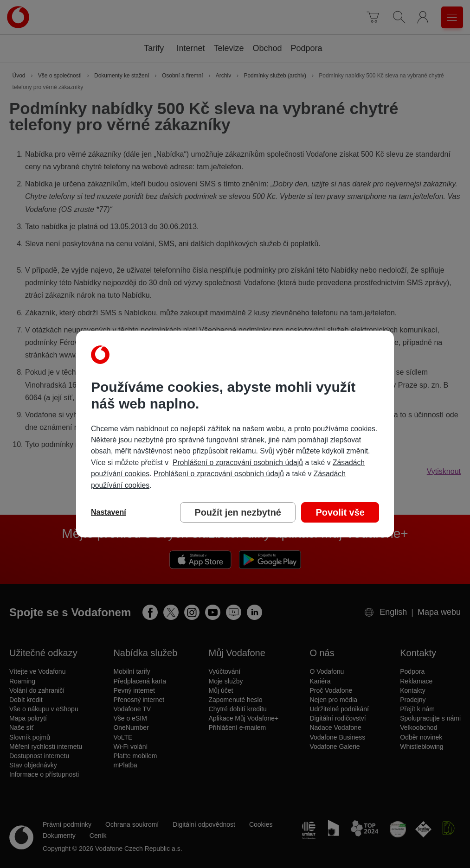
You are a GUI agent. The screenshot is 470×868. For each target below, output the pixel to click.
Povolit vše (340, 512)
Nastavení (109, 512)
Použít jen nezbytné (238, 512)
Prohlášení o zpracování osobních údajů (238, 463)
